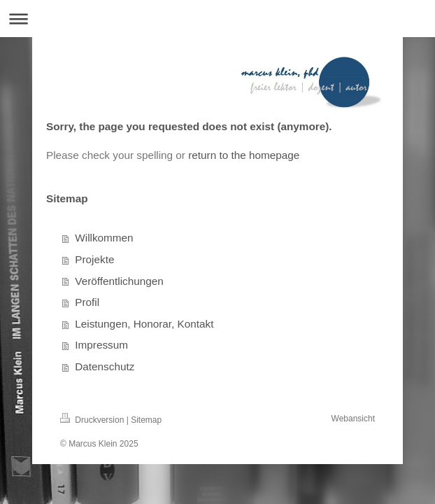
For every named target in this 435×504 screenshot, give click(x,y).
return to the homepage (244, 155)
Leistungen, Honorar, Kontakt (144, 324)
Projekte (94, 259)
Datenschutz (105, 366)
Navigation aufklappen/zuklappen (217, 19)
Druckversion (93, 420)
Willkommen (104, 238)
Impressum (101, 345)
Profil (87, 302)
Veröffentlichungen (119, 281)
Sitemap (146, 420)
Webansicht (353, 419)
